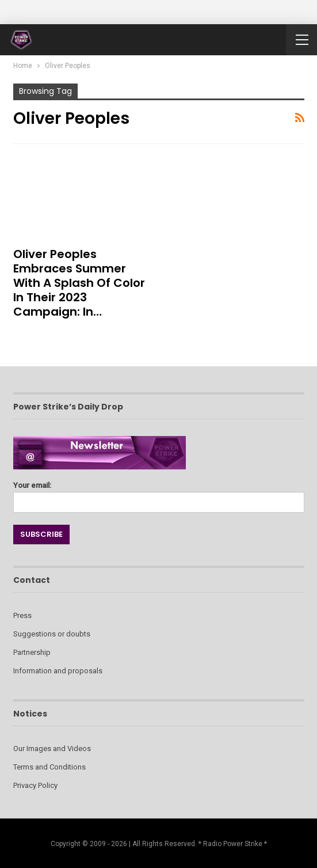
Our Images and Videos (52, 748)
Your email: (159, 494)
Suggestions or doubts (52, 634)
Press (22, 615)
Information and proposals (58, 671)
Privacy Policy (35, 785)
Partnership (32, 652)
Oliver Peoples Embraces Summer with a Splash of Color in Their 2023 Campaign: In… (79, 283)
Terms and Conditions (49, 767)
